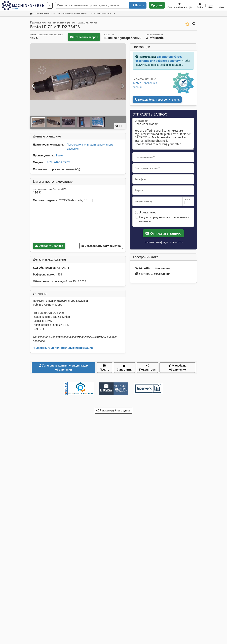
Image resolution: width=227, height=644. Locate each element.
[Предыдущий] (34, 86)
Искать (138, 5)
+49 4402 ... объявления (153, 268)
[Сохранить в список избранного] (187, 24)
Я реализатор (148, 212)
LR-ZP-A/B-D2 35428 (58, 162)
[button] (222, 5)
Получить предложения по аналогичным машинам (164, 219)
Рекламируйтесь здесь (114, 410)
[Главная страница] (31, 13)
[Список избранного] (179, 5)
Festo (60, 155)
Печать (105, 368)
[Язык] (211, 5)
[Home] (43, 13)
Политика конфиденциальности (163, 242)
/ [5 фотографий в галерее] (120, 126)
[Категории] (50, 5)
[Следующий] (122, 86)
